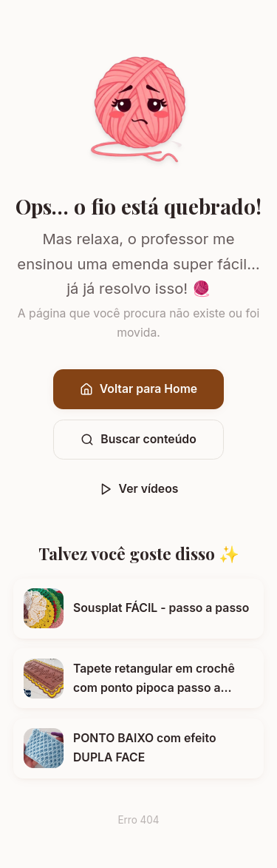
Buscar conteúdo (138, 439)
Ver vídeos (139, 489)
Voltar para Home (138, 389)
